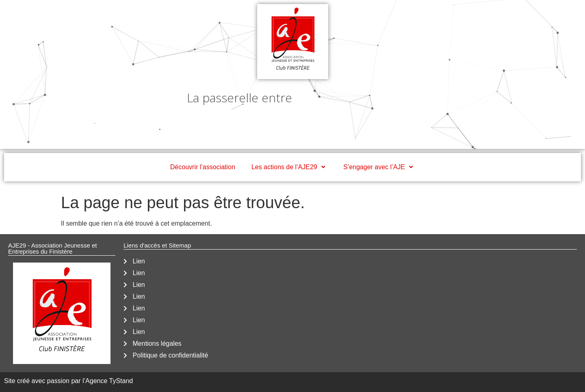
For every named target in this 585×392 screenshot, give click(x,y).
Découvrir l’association (203, 167)
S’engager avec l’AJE (379, 167)
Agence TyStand (109, 381)
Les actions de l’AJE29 (289, 167)
